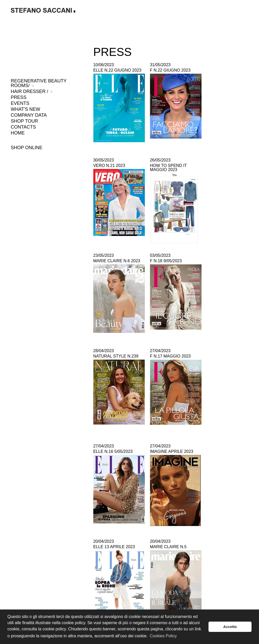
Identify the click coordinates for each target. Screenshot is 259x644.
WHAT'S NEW (26, 109)
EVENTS (20, 103)
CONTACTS (23, 127)
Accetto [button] (230, 627)
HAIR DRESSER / (32, 91)
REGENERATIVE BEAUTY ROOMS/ (39, 83)
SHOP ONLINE (27, 148)
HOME (18, 133)
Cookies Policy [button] (163, 636)
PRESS (19, 97)
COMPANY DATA (29, 115)
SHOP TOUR (24, 121)
